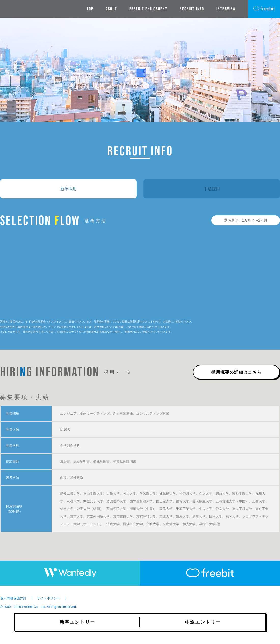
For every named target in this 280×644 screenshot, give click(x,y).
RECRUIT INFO (192, 9)
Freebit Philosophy (148, 9)
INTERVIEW (226, 9)
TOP (90, 9)
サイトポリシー (48, 598)
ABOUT (111, 9)
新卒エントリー (77, 622)
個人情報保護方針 (13, 598)
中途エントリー (203, 622)
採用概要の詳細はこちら (236, 372)
